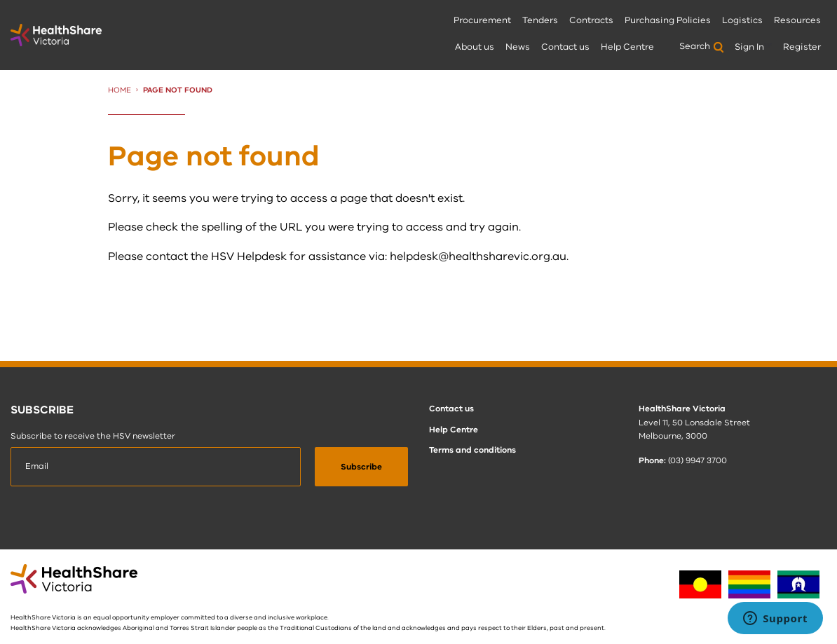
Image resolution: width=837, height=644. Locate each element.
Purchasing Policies (668, 20)
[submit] (361, 467)
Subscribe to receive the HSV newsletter (93, 436)
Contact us (565, 47)
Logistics (742, 20)
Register (802, 47)
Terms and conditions (472, 450)
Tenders (540, 20)
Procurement (482, 20)
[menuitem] (482, 21)
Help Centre (627, 47)
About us (475, 47)
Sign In (749, 47)
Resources (797, 20)
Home (120, 90)
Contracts (591, 20)
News (518, 47)
